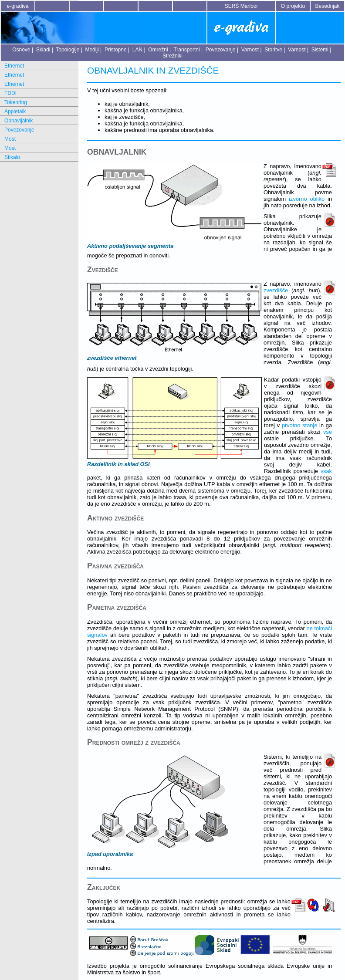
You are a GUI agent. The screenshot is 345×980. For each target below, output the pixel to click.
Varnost (250, 50)
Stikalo (12, 157)
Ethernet (14, 66)
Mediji (92, 50)
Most (10, 139)
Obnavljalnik (19, 121)
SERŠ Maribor (242, 6)
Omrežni (158, 50)
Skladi (43, 50)
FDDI (10, 93)
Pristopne (116, 50)
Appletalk (15, 112)
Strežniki (172, 56)
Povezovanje (221, 50)
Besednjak (327, 6)
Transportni (186, 50)
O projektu (293, 6)
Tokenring (16, 102)
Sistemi (320, 50)
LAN (137, 50)
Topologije (68, 50)
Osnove (21, 50)
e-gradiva (17, 6)
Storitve (273, 50)
